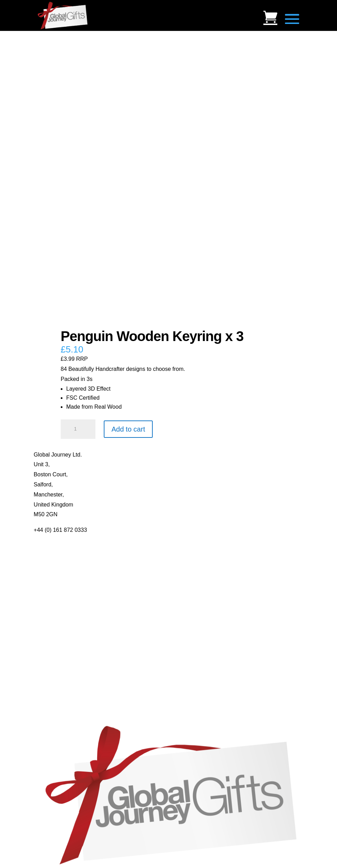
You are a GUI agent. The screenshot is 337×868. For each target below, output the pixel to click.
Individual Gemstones (60, 675)
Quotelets (45, 640)
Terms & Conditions (58, 570)
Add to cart (128, 429)
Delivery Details (53, 590)
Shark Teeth (48, 705)
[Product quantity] (78, 429)
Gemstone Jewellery (59, 685)
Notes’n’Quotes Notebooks (67, 630)
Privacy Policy (51, 580)
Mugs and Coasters (58, 610)
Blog (39, 550)
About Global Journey (60, 540)
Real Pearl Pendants (59, 650)
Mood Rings (48, 695)
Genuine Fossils (54, 716)
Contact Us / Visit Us (59, 560)
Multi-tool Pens (52, 620)
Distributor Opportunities (64, 600)
